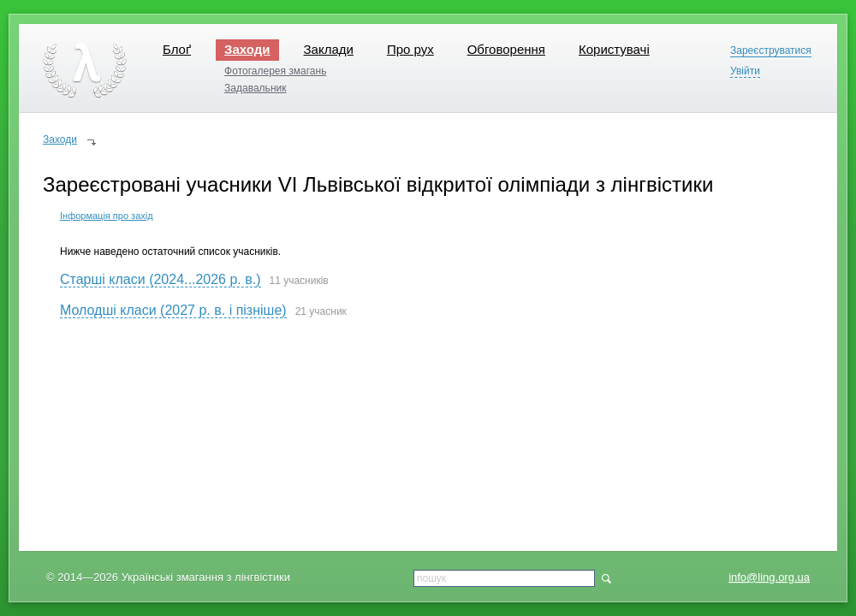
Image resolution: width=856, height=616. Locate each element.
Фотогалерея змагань (275, 71)
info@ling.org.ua (769, 577)
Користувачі (614, 49)
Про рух (410, 49)
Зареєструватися (771, 51)
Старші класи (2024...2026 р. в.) (160, 279)
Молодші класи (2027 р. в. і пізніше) (173, 310)
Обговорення (506, 49)
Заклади (329, 49)
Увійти (745, 71)
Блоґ (177, 49)
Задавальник (255, 88)
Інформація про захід (107, 216)
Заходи (247, 49)
